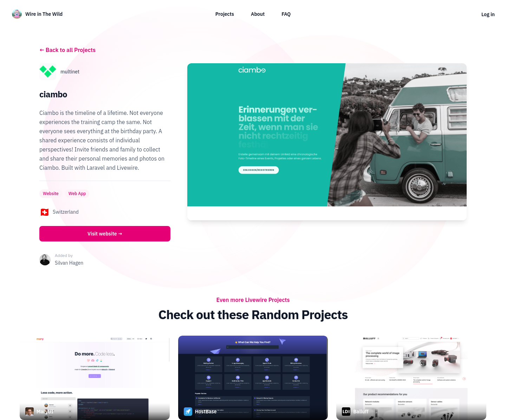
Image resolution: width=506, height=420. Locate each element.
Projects (225, 14)
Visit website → (105, 234)
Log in (488, 14)
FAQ (286, 14)
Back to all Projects (67, 50)
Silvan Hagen (69, 263)
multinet (70, 72)
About (258, 14)
